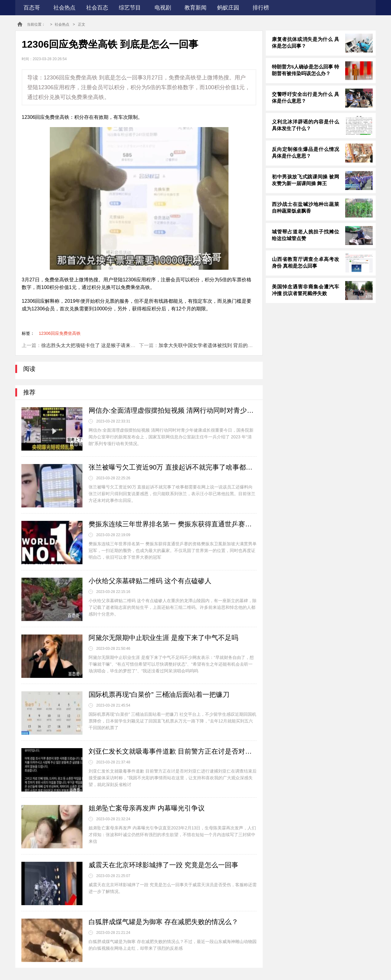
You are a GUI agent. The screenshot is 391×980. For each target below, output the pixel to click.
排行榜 (261, 8)
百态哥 (32, 8)
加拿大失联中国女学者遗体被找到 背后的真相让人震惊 (218, 345)
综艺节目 (130, 8)
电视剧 (163, 8)
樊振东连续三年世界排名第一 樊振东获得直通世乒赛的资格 (173, 524)
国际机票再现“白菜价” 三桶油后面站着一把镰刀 (159, 695)
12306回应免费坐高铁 (60, 333)
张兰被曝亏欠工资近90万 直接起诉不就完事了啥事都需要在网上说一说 (173, 467)
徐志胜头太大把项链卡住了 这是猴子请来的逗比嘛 (96, 345)
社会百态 (97, 8)
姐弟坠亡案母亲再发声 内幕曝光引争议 (147, 808)
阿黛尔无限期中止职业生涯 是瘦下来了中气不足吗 (163, 638)
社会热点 (64, 8)
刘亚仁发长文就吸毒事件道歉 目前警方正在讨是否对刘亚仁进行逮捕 (173, 751)
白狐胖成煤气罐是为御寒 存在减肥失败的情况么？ (163, 922)
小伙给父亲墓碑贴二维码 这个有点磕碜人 (150, 581)
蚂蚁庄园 (228, 8)
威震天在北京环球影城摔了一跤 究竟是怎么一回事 (163, 865)
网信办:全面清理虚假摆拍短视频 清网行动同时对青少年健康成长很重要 (173, 410)
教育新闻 (195, 8)
